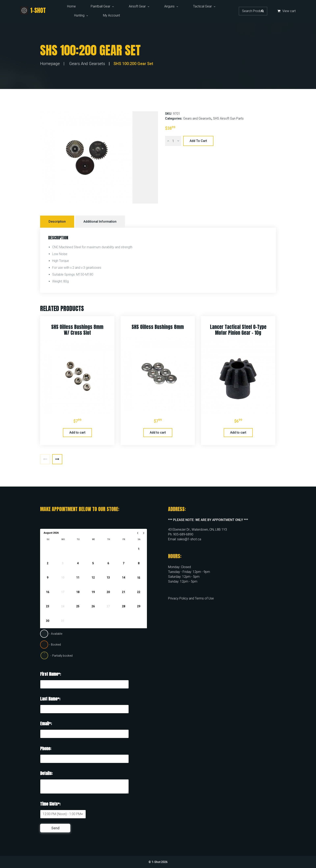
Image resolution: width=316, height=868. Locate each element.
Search (262, 11)
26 (93, 606)
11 (78, 578)
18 (78, 592)
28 (124, 606)
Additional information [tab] (100, 222)
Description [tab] (57, 222)
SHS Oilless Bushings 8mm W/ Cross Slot (77, 330)
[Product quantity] (173, 141)
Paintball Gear (100, 6)
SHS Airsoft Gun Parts (228, 118)
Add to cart (198, 141)
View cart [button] (286, 11)
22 (139, 592)
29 (139, 606)
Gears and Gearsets (87, 64)
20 (108, 592)
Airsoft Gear (137, 6)
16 (48, 592)
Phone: (46, 749)
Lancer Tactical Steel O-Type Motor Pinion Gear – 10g (238, 330)
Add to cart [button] (77, 432)
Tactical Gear (202, 6)
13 (108, 578)
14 (124, 578)
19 (93, 592)
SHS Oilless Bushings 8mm (158, 327)
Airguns (169, 6)
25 (78, 606)
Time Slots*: (50, 804)
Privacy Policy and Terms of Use (191, 598)
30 (48, 621)
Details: (46, 773)
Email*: (46, 724)
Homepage (50, 64)
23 (48, 606)
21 (124, 592)
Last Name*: (50, 699)
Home (71, 6)
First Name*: (50, 674)
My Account (111, 15)
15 (139, 578)
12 (93, 578)
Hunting (79, 15)
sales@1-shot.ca (189, 539)
